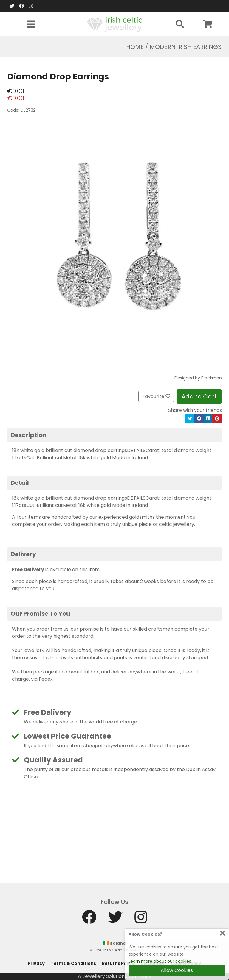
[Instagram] (31, 6)
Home (135, 47)
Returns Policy (118, 963)
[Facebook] (21, 6)
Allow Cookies (177, 970)
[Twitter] (12, 6)
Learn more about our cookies (160, 961)
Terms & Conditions (73, 963)
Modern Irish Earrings (186, 47)
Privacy (36, 963)
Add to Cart (199, 396)
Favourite (156, 396)
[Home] (115, 24)
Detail (20, 483)
